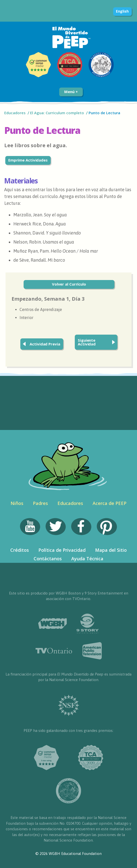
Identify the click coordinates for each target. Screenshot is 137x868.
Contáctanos (48, 559)
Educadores (15, 113)
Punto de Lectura (104, 113)
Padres (40, 503)
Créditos (20, 550)
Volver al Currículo (69, 284)
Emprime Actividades (28, 160)
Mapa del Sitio (111, 550)
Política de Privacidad (62, 550)
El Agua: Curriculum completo (57, 113)
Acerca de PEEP (110, 503)
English (122, 11)
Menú (71, 92)
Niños (17, 503)
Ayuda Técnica (87, 559)
